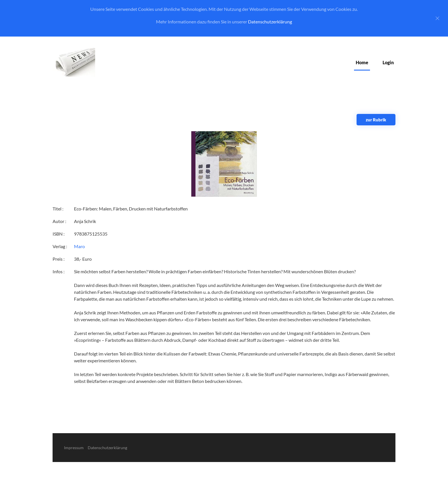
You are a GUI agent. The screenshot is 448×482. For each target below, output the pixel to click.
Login (388, 62)
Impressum (74, 448)
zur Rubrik (376, 120)
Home (362, 62)
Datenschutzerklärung (270, 22)
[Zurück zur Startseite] (74, 62)
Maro (79, 246)
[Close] (437, 18)
